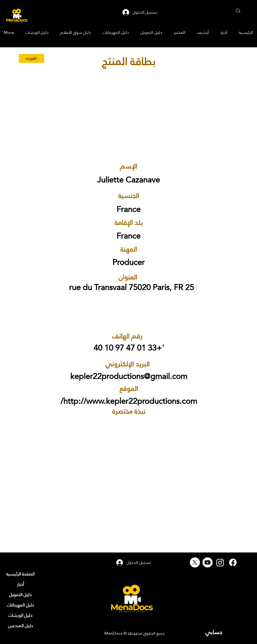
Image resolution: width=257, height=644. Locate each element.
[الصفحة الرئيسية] (20, 574)
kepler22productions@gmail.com (129, 376)
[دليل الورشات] (20, 615)
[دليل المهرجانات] (20, 605)
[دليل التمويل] (20, 595)
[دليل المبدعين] (20, 626)
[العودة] (32, 58)
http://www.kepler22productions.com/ (129, 401)
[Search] (238, 11)
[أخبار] (20, 584)
